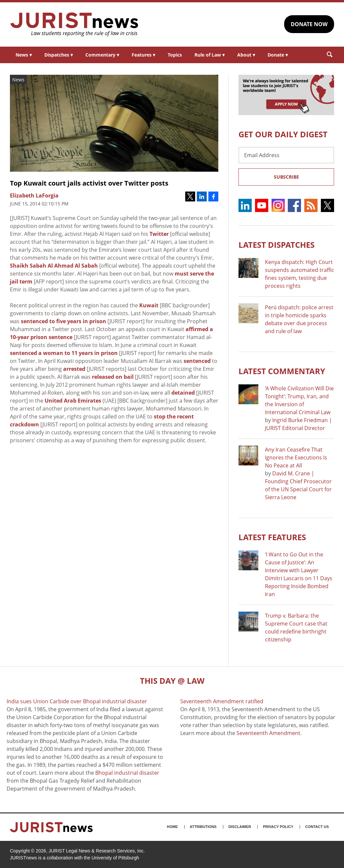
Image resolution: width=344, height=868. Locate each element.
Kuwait (149, 305)
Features (143, 55)
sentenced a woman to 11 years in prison (64, 353)
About (246, 55)
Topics (175, 55)
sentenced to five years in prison (64, 321)
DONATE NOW (309, 24)
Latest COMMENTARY (282, 371)
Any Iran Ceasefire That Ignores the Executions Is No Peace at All (296, 457)
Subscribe (286, 177)
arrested (74, 369)
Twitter (159, 234)
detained (183, 393)
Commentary (102, 55)
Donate (278, 55)
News (24, 55)
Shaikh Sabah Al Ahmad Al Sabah (54, 266)
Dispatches (59, 55)
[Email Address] (286, 155)
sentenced (197, 361)
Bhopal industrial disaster (127, 773)
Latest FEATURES (272, 537)
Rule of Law (210, 55)
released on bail (113, 377)
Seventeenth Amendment (268, 733)
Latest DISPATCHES (277, 245)
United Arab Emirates (73, 401)
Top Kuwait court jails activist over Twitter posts (89, 183)
